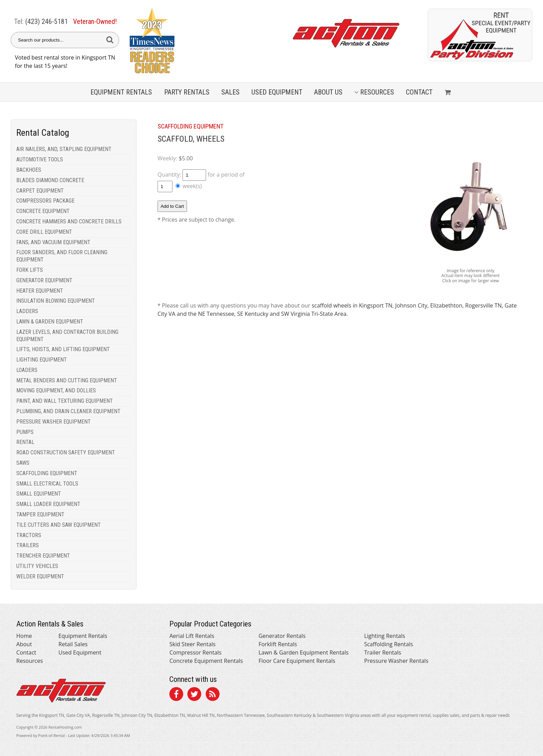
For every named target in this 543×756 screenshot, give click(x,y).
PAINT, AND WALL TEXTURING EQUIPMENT (65, 401)
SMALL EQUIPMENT (39, 494)
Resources (374, 92)
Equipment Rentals (83, 636)
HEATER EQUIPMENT (40, 291)
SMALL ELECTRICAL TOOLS (47, 484)
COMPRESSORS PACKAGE (45, 201)
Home (24, 636)
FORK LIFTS (30, 270)
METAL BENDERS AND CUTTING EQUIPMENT (67, 380)
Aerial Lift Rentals (192, 636)
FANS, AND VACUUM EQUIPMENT (53, 242)
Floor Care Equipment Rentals (297, 661)
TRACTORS (29, 535)
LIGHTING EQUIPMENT (42, 360)
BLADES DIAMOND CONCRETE (50, 180)
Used (277, 92)
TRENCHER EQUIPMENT (43, 556)
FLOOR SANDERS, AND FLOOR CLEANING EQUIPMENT (62, 256)
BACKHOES (29, 170)
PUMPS (25, 432)
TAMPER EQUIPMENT (40, 514)
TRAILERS (28, 545)
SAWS (23, 463)
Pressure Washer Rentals (396, 661)
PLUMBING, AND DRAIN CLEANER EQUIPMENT (68, 411)
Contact (419, 92)
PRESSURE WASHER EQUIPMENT (54, 422)
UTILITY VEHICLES (37, 566)
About (24, 644)
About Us (328, 92)
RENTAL (25, 442)
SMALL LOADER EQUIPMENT (48, 504)
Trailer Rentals (382, 652)
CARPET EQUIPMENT (40, 191)
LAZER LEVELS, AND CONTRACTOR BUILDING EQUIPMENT (67, 336)
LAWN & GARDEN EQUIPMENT (50, 322)
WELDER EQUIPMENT (40, 576)
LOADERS (27, 370)
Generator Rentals (282, 636)
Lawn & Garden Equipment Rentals (303, 652)
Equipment (121, 92)
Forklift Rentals (278, 644)
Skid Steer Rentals (192, 644)
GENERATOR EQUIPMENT (44, 280)
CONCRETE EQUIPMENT (43, 211)
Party (187, 92)
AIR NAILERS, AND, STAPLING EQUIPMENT (64, 149)
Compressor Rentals (195, 652)
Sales (230, 92)
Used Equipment (80, 652)
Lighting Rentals (384, 636)
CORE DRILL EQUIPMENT (44, 232)
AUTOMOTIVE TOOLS (40, 159)
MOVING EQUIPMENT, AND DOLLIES (56, 390)
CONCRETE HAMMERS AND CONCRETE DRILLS (69, 221)
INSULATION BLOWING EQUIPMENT (56, 301)
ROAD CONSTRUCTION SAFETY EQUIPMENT (66, 452)
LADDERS (27, 311)
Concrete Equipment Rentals (206, 661)
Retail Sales (73, 644)
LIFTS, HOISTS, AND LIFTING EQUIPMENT (63, 349)
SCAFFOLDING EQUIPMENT (47, 473)
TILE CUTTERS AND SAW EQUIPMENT (59, 525)
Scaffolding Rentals (388, 644)
